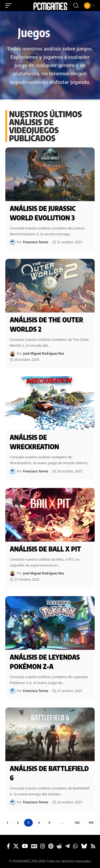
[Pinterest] (51, 846)
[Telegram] (67, 846)
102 (77, 822)
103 (91, 822)
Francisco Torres (36, 242)
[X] (16, 846)
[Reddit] (59, 846)
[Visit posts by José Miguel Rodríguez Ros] (13, 354)
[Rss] (93, 846)
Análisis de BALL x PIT (45, 549)
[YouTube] (25, 846)
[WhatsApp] (75, 846)
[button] (10, 6)
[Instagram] (43, 846)
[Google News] (34, 846)
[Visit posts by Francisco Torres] (13, 242)
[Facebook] (8, 846)
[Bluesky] (84, 846)
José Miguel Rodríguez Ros (43, 353)
